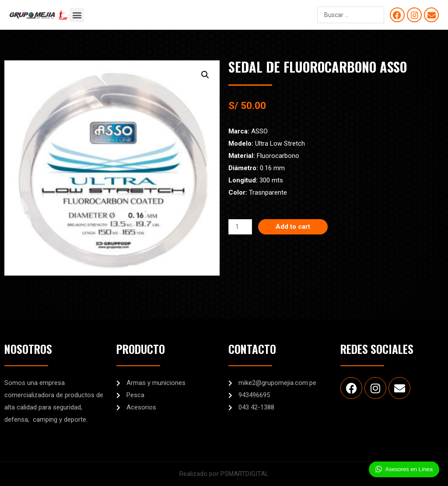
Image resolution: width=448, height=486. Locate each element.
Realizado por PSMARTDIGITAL (224, 474)
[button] (77, 15)
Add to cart (293, 227)
